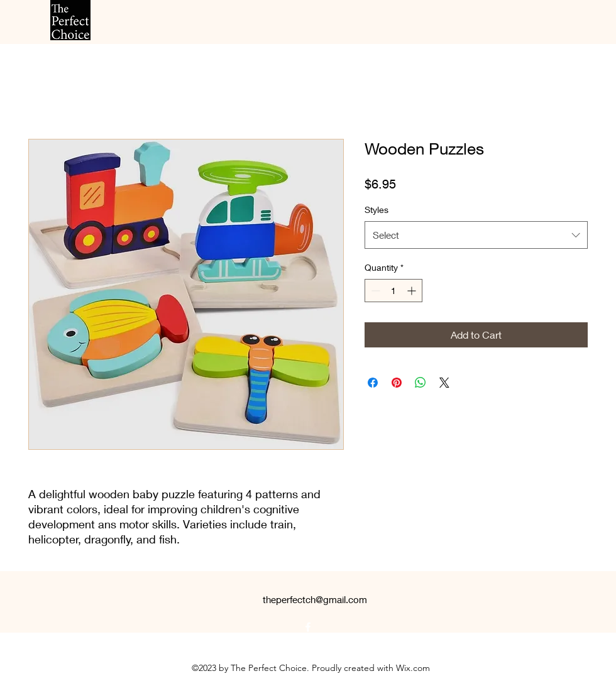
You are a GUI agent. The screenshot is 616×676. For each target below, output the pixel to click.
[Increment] (413, 291)
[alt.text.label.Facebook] (308, 627)
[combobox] (476, 235)
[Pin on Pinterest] (397, 383)
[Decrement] (374, 291)
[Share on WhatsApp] (421, 383)
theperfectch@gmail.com (315, 599)
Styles (377, 210)
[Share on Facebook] (373, 383)
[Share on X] (444, 383)
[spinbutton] (393, 291)
